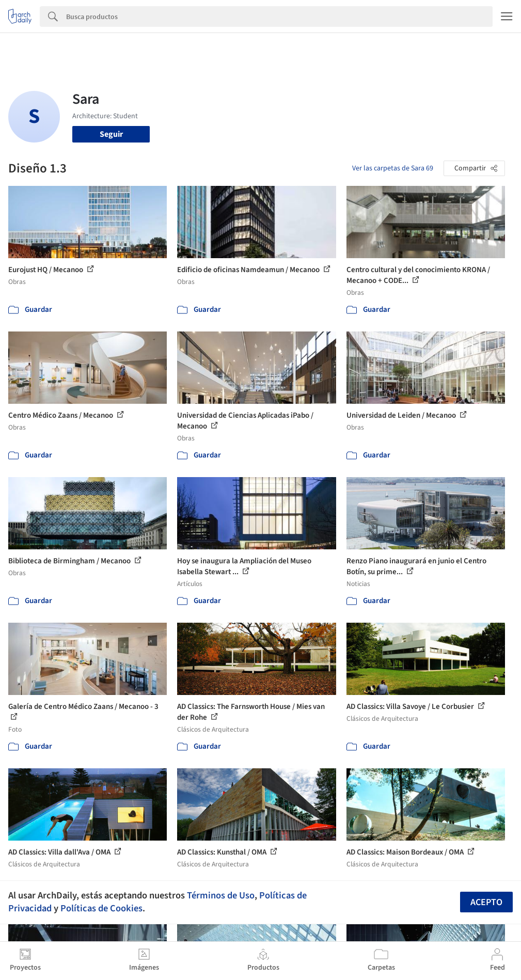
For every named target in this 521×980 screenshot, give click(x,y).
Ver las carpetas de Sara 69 (393, 168)
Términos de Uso (221, 895)
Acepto (486, 902)
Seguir (111, 134)
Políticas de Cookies (101, 908)
